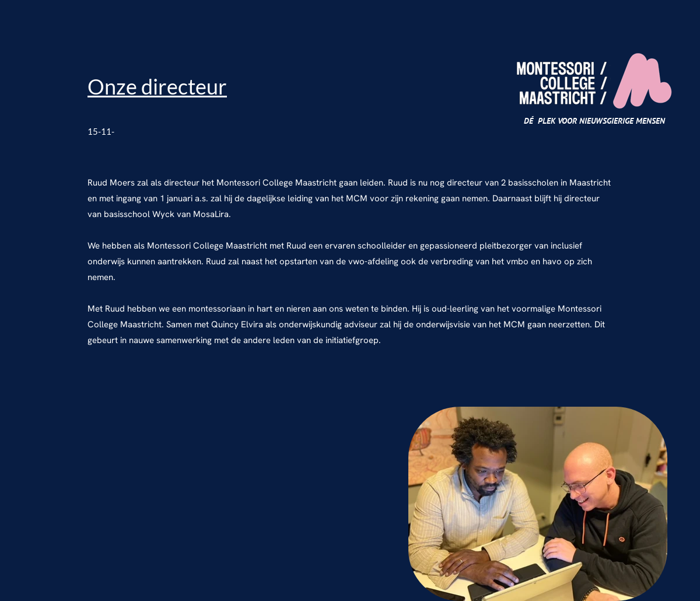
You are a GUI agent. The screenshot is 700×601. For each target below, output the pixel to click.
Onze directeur (157, 86)
